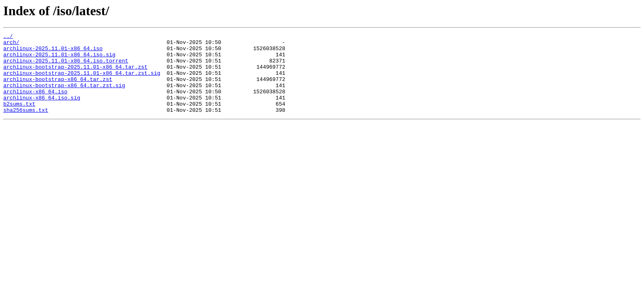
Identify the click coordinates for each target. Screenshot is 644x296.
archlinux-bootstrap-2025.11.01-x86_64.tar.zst (75, 74)
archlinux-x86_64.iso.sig (42, 111)
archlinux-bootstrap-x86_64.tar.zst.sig (64, 96)
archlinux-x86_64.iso (35, 104)
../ (8, 37)
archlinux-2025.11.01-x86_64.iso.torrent (66, 67)
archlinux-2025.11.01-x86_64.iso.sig (59, 59)
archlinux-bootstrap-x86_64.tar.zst (58, 89)
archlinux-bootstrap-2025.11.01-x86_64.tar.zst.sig (82, 81)
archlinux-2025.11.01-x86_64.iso (53, 52)
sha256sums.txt (26, 126)
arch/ (11, 44)
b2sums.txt (19, 118)
